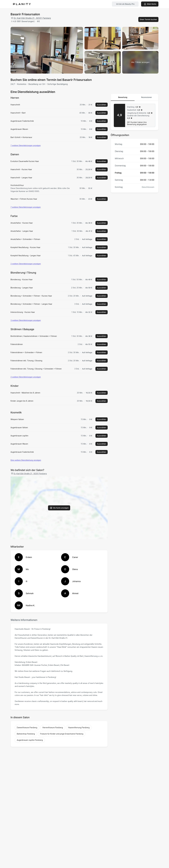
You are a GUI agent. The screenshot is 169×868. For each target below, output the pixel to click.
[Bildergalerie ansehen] (140, 62)
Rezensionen (146, 97)
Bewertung (123, 97)
